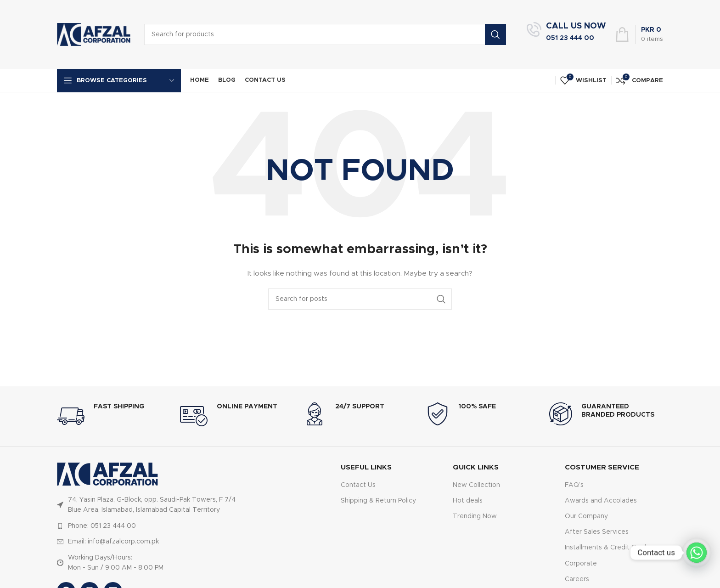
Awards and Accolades (601, 501)
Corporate (581, 564)
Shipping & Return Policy (378, 501)
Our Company (586, 516)
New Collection (476, 485)
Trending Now (475, 516)
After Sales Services (597, 532)
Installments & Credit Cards (607, 548)
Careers (577, 579)
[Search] (360, 299)
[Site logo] (94, 34)
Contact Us (358, 485)
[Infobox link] (566, 34)
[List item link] (148, 526)
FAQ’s (574, 485)
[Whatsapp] (697, 553)
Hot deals (468, 501)
